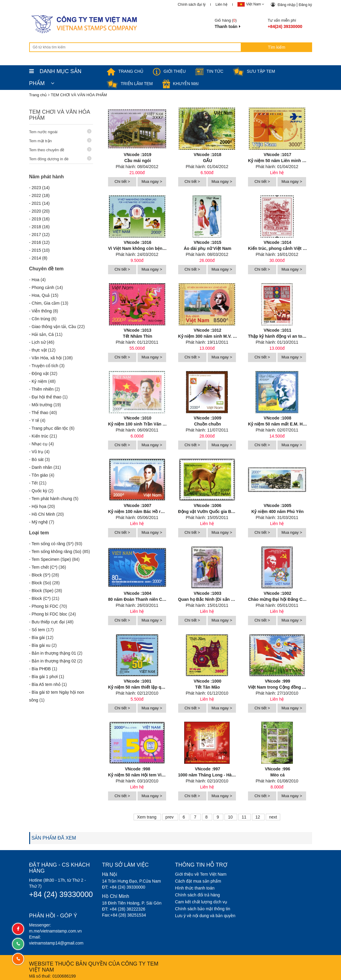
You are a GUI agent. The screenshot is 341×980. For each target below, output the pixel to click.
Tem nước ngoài (60, 132)
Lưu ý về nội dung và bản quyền (205, 915)
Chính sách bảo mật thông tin (203, 908)
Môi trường (42, 405)
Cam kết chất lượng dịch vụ (201, 902)
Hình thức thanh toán (195, 888)
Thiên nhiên (43, 389)
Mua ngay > (152, 181)
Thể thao (40, 413)
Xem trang (147, 817)
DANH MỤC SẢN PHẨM (55, 73)
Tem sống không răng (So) (56, 551)
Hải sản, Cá (43, 334)
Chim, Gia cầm (46, 303)
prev (170, 817)
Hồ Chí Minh (43, 514)
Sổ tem (38, 630)
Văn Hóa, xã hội (47, 358)
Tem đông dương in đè (60, 159)
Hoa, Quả (41, 295)
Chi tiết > (122, 181)
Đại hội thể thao (46, 397)
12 (258, 817)
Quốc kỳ (39, 491)
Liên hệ (222, 5)
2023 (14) (41, 188)
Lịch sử (39, 342)
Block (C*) (41, 598)
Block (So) (41, 583)
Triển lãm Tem (130, 84)
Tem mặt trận (60, 141)
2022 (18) (41, 195)
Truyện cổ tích (45, 366)
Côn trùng (41, 319)
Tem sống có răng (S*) (53, 544)
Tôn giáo (40, 475)
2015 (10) (41, 250)
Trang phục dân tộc (50, 428)
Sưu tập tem (254, 71)
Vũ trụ (37, 452)
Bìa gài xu (41, 645)
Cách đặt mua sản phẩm (198, 881)
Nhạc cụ (40, 444)
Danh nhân (42, 467)
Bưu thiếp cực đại (48, 622)
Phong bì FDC (45, 606)
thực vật (39, 350)
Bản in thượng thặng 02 (54, 661)
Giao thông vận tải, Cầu (54, 327)
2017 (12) (41, 235)
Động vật (40, 373)
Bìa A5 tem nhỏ (46, 684)
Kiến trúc (40, 436)
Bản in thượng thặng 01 (54, 653)
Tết (35, 483)
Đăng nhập (287, 5)
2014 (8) (39, 258)
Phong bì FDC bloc (49, 614)
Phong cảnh (43, 287)
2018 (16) (41, 227)
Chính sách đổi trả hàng (198, 895)
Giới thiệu (169, 71)
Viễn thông (42, 311)
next (273, 817)
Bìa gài (38, 637)
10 (231, 817)
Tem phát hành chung (52, 499)
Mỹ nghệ (40, 522)
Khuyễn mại (181, 84)
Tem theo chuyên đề (60, 150)
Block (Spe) (42, 591)
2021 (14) (41, 203)
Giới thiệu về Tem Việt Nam (201, 874)
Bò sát (38, 459)
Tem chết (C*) (45, 567)
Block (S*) (41, 575)
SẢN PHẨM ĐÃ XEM (54, 838)
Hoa (36, 280)
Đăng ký (305, 5)
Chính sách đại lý (192, 5)
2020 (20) (41, 211)
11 (245, 817)
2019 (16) (41, 219)
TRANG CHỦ (125, 71)
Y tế (35, 420)
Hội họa (39, 506)
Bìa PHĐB (41, 669)
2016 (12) (41, 242)
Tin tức (209, 71)
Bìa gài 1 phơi (45, 677)
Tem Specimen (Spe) (51, 559)
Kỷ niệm (39, 381)
